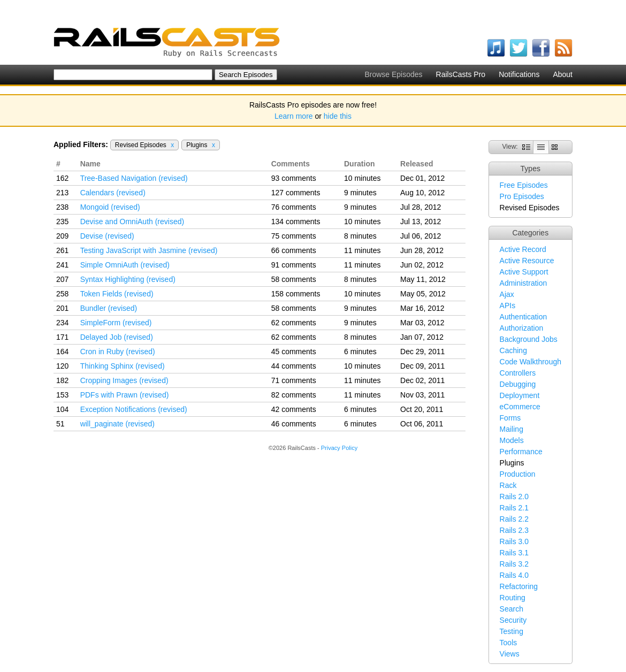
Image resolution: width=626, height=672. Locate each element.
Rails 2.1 (514, 508)
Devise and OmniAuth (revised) (132, 222)
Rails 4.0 (514, 575)
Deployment (520, 395)
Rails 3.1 (514, 553)
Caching (513, 350)
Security (513, 620)
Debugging (518, 384)
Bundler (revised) (109, 308)
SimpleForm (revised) (116, 323)
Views (510, 654)
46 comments (294, 424)
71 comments (294, 380)
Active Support (524, 272)
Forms (510, 418)
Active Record (523, 249)
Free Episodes (524, 185)
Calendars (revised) (113, 193)
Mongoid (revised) (110, 207)
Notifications (519, 74)
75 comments (294, 236)
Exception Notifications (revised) (134, 409)
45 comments (294, 352)
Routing (513, 598)
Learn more (294, 116)
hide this (338, 116)
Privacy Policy (339, 448)
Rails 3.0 (514, 541)
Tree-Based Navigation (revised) (134, 178)
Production (518, 474)
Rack (508, 485)
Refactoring (519, 586)
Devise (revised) (107, 236)
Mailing (512, 429)
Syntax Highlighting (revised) (128, 279)
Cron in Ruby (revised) (118, 352)
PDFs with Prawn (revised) (125, 395)
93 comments (294, 178)
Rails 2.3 (514, 530)
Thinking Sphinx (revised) (123, 366)
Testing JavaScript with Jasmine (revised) (149, 250)
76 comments (294, 207)
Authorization (522, 328)
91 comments (294, 265)
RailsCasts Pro (461, 74)
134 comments (296, 222)
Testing (512, 631)
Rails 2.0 (514, 497)
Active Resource (527, 261)
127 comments (296, 193)
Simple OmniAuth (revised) (125, 265)
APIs (508, 306)
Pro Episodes (522, 196)
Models (512, 440)
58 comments (294, 279)
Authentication (524, 317)
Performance (521, 452)
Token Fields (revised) (117, 294)
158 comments (296, 294)
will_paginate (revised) (117, 424)
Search (512, 609)
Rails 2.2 (514, 519)
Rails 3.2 (514, 564)
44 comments (294, 366)
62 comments (294, 323)
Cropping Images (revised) (124, 380)
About (563, 74)
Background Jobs (529, 339)
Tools (509, 643)
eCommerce (520, 407)
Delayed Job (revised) (117, 337)
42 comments (294, 409)
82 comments (294, 395)
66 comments (294, 250)
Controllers (518, 373)
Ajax (507, 294)
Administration (524, 283)
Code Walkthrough (530, 362)
